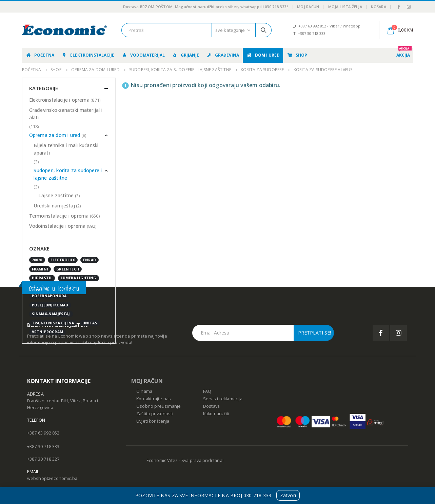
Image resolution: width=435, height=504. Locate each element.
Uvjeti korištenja (153, 421)
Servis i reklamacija (223, 399)
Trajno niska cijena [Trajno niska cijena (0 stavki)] (53, 323)
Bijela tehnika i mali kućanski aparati (66, 149)
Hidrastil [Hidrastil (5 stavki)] (42, 278)
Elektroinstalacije (88, 55)
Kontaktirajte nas (154, 399)
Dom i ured (263, 55)
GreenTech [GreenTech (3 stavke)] (68, 269)
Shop (297, 55)
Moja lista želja (345, 7)
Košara (379, 7)
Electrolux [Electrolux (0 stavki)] (63, 260)
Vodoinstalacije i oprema (57, 226)
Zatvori (288, 495)
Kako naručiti (216, 414)
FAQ (207, 391)
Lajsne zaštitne (56, 195)
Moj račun (308, 7)
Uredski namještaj (54, 206)
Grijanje (185, 55)
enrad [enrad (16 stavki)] (90, 260)
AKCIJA (404, 53)
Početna (40, 55)
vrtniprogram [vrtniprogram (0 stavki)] (47, 332)
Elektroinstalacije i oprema (59, 100)
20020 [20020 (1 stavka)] (37, 260)
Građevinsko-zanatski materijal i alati (66, 114)
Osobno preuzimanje (159, 406)
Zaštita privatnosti (155, 414)
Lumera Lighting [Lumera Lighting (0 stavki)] (78, 278)
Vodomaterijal (143, 55)
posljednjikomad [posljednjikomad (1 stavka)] (50, 305)
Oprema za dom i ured (55, 135)
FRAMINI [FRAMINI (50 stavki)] (40, 269)
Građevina (223, 55)
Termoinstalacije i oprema (59, 216)
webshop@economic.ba (52, 478)
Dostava (211, 406)
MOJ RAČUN (147, 381)
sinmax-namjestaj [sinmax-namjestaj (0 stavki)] (51, 314)
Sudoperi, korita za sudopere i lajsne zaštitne (68, 174)
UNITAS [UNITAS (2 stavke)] (90, 323)
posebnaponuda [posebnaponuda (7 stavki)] (49, 296)
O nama (144, 391)
